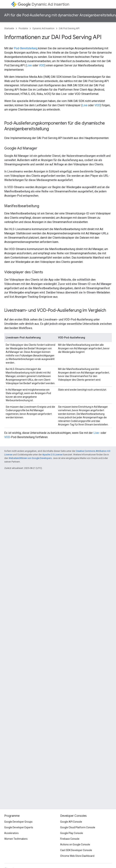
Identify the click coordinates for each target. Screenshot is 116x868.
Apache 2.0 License (52, 455)
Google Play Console (72, 833)
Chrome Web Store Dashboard (77, 856)
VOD (42, 65)
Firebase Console (70, 839)
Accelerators (11, 833)
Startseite (9, 28)
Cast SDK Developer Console (76, 850)
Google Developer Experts (19, 827)
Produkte (23, 28)
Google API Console (71, 822)
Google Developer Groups (18, 822)
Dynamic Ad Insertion (44, 4)
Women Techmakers (16, 839)
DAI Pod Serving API (69, 28)
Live (29, 65)
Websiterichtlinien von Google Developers (30, 458)
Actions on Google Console (75, 845)
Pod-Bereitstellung (26, 48)
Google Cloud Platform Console (78, 827)
